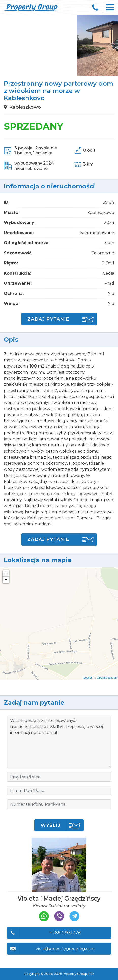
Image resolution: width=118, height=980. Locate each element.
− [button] (6, 580)
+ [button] (6, 573)
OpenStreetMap (107, 678)
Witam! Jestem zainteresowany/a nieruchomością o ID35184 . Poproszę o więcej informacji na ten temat (59, 742)
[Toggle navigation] (110, 8)
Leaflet (88, 678)
